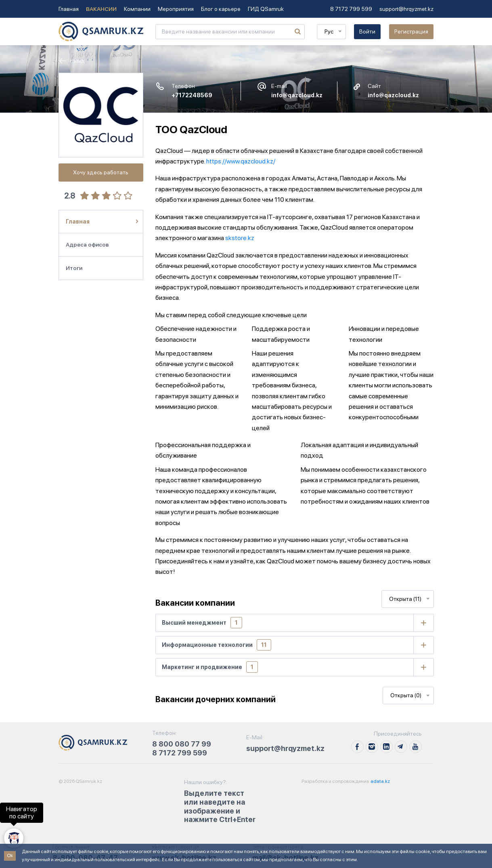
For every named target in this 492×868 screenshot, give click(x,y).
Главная (69, 9)
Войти (367, 31)
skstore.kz (240, 238)
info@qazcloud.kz (297, 95)
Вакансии (101, 9)
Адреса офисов (87, 245)
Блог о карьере (221, 9)
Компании (137, 9)
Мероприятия (176, 9)
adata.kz (380, 781)
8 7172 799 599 (351, 9)
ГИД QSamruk (266, 9)
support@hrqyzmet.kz (406, 9)
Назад (72, 61)
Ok (10, 855)
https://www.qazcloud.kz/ (241, 161)
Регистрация (411, 31)
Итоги (74, 268)
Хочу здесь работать (101, 172)
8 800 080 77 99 (182, 744)
